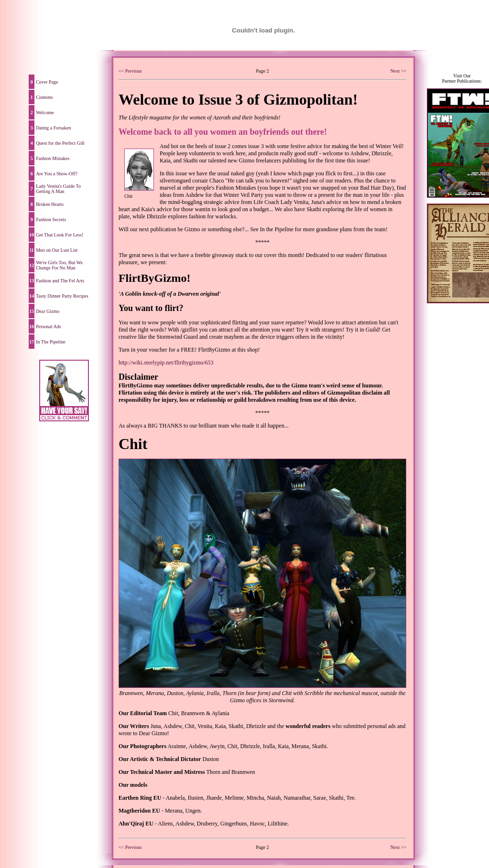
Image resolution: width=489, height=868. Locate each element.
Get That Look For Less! (60, 235)
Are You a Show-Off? (57, 174)
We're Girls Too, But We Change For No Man (59, 265)
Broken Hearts (50, 204)
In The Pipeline (50, 342)
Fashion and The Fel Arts (60, 281)
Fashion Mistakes (53, 158)
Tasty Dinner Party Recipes (62, 296)
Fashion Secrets (51, 220)
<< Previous (130, 71)
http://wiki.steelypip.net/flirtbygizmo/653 (166, 363)
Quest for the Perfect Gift (60, 143)
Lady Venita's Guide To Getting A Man (58, 189)
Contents (44, 97)
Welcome (45, 113)
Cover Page (47, 82)
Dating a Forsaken (53, 128)
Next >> (398, 71)
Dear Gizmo (48, 311)
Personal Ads (49, 327)
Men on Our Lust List (57, 250)
